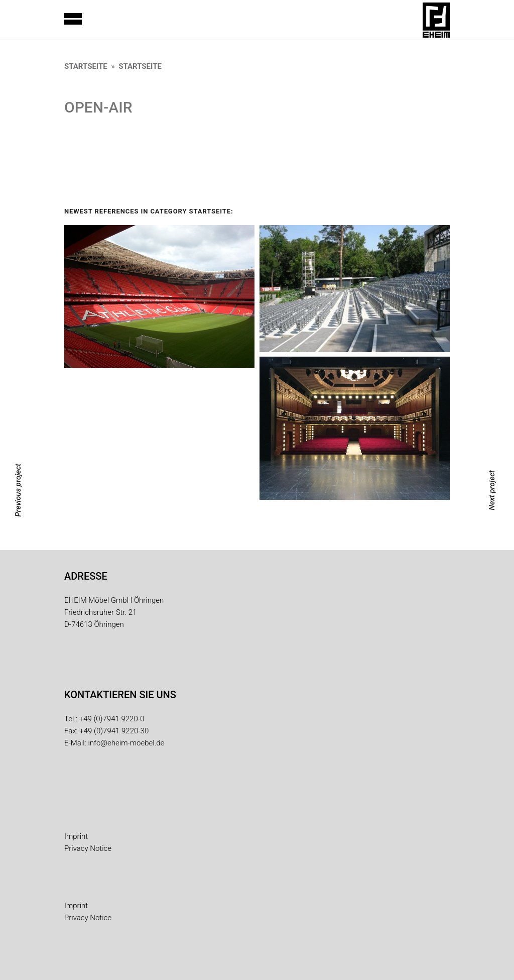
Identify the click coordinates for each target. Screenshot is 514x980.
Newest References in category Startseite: (149, 211)
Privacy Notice (88, 848)
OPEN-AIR (98, 107)
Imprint (76, 836)
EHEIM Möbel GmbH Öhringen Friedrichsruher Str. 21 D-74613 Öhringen (114, 612)
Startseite (86, 66)
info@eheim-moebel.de (126, 743)
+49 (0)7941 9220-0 (112, 719)
